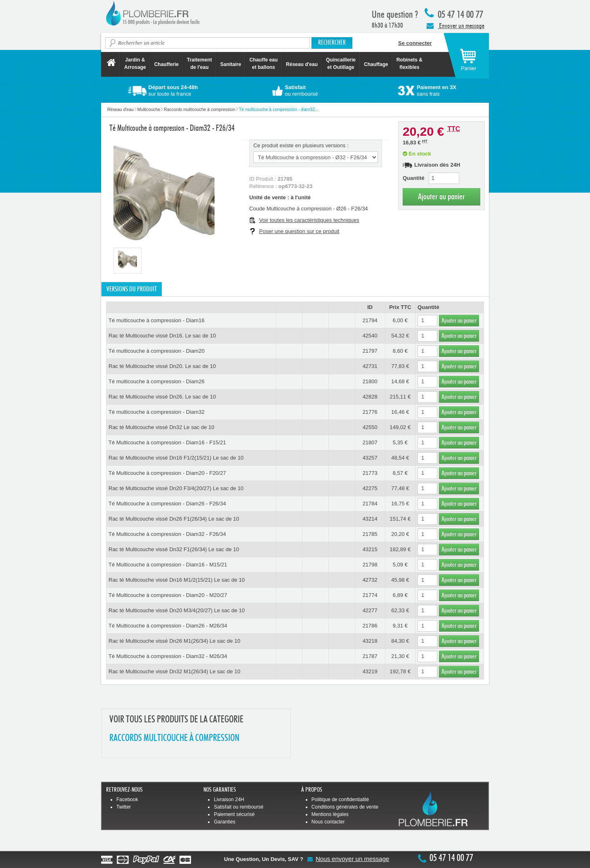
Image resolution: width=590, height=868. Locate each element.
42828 (370, 397)
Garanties (224, 822)
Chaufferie (166, 64)
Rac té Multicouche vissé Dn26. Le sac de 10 (162, 397)
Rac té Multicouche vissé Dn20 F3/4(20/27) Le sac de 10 (176, 488)
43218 (370, 641)
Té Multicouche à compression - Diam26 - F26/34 (167, 504)
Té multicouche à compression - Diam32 (157, 412)
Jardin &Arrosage (135, 64)
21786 (370, 626)
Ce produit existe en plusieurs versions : (301, 145)
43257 (370, 458)
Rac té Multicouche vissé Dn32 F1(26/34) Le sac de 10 (174, 549)
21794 (370, 320)
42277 (370, 610)
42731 (370, 366)
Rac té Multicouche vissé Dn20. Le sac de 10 (162, 366)
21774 (370, 595)
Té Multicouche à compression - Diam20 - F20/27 (167, 473)
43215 (370, 549)
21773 (370, 473)
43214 (370, 519)
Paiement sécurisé (234, 814)
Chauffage (376, 64)
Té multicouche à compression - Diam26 (157, 381)
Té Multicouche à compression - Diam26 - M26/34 (168, 626)
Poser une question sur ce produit (299, 231)
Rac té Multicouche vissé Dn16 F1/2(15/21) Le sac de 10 (176, 458)
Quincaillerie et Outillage (341, 64)
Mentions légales (330, 814)
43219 (370, 671)
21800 (370, 381)
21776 (370, 412)
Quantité (414, 178)
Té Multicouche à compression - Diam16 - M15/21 (168, 565)
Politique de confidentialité (340, 800)
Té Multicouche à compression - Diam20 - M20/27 (168, 595)
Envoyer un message (455, 26)
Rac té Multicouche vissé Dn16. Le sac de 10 (162, 336)
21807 (370, 442)
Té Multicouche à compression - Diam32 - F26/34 (167, 534)
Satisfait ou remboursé (238, 807)
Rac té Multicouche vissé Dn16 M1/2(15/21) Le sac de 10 (177, 580)
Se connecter (415, 43)
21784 (370, 504)
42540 (370, 336)
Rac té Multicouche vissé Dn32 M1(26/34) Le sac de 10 (174, 671)
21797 (370, 351)
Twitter (124, 807)
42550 (370, 427)
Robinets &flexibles (409, 64)
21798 (370, 565)
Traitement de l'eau (199, 64)
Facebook (127, 800)
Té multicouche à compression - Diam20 (157, 351)
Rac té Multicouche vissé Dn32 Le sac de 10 (162, 427)
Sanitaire (231, 64)
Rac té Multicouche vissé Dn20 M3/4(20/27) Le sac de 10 (177, 610)
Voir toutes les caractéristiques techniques (309, 220)
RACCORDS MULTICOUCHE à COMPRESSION (174, 738)
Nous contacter (328, 822)
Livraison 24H (229, 800)
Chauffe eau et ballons (263, 64)
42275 (370, 488)
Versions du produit (132, 289)
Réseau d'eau (302, 64)
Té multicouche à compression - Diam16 (157, 320)
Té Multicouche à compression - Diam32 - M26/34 (168, 656)
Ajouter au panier (441, 197)
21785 (370, 534)
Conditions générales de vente (345, 807)
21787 (370, 656)
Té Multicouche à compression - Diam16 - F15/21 (167, 442)
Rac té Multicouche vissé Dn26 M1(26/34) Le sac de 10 (174, 641)
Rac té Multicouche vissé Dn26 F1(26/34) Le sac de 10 (174, 519)
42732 (370, 580)
